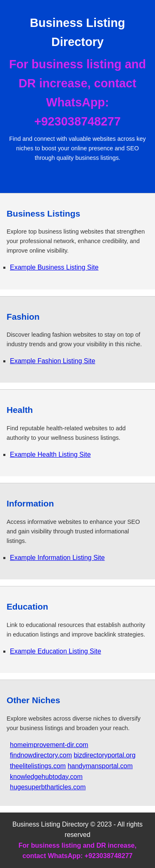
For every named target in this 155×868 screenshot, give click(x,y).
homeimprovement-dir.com (49, 745)
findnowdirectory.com (41, 755)
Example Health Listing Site (50, 454)
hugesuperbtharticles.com (48, 787)
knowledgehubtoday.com (46, 777)
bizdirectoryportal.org (104, 755)
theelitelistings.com (38, 766)
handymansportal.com (100, 766)
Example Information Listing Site (57, 558)
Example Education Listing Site (56, 651)
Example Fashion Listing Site (52, 361)
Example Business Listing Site (54, 267)
